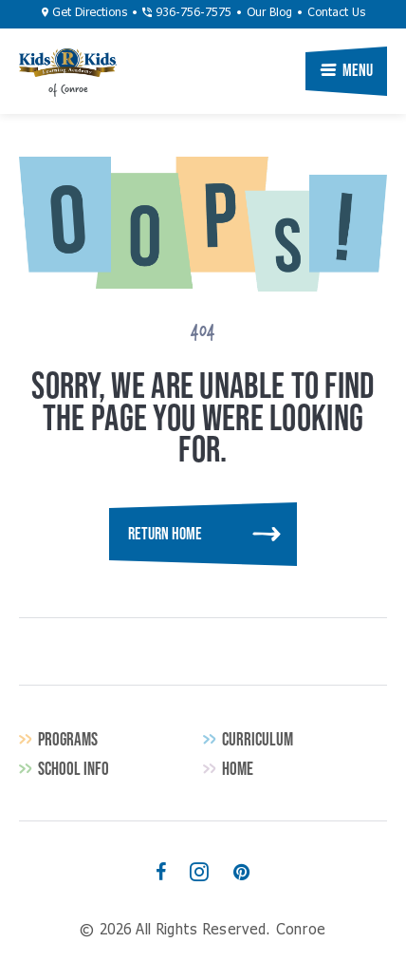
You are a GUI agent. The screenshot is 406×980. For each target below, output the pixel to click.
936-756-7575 (187, 13)
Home (238, 769)
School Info (74, 769)
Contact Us (336, 13)
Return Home (165, 534)
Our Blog (269, 13)
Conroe (68, 63)
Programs (68, 739)
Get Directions (84, 13)
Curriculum (258, 739)
